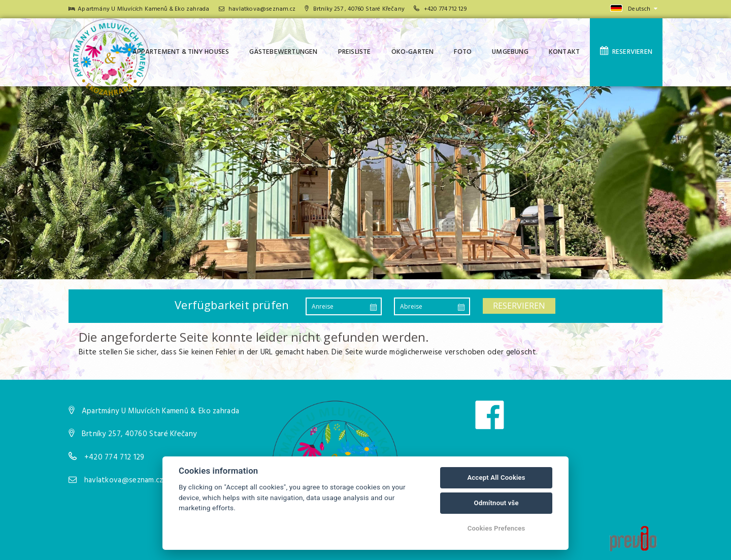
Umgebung (510, 52)
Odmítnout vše (496, 503)
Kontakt (564, 52)
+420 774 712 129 (445, 9)
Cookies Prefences (496, 528)
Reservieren (626, 52)
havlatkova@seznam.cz (257, 9)
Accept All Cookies (496, 477)
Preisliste (355, 52)
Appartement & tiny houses (181, 52)
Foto (463, 52)
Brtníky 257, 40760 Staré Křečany (139, 434)
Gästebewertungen (283, 52)
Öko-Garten (413, 52)
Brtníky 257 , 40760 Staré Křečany (355, 9)
